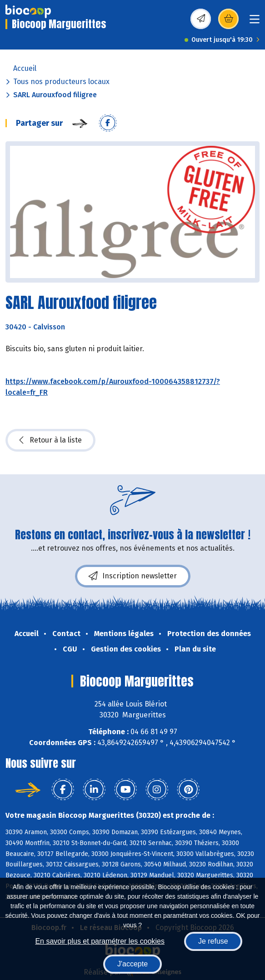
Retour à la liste (50, 440)
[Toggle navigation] (255, 22)
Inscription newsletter (133, 576)
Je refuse (213, 941)
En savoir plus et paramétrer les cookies (100, 941)
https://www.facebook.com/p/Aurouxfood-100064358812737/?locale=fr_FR (113, 387)
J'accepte (132, 964)
